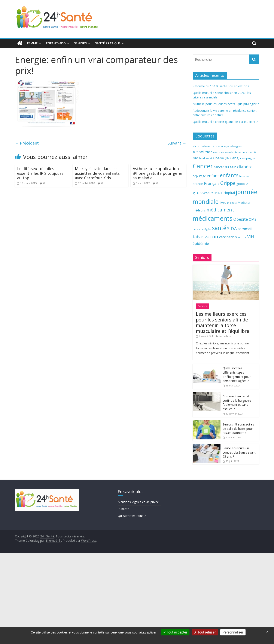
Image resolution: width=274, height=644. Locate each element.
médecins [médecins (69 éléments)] (199, 210)
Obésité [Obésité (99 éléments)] (241, 219)
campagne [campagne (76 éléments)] (248, 158)
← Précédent (27, 143)
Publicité (124, 509)
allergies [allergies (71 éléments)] (236, 146)
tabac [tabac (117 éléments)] (198, 237)
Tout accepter (175, 632)
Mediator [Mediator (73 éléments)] (244, 203)
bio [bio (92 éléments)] (195, 158)
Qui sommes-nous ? (132, 516)
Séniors (80, 43)
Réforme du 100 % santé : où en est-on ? (221, 86)
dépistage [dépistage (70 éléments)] (199, 176)
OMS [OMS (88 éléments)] (253, 219)
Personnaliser (233, 632)
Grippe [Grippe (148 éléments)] (228, 183)
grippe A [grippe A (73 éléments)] (242, 184)
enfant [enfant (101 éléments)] (213, 176)
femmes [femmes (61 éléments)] (244, 176)
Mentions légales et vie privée (138, 502)
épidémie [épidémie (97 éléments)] (201, 243)
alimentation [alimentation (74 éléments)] (211, 146)
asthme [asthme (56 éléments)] (243, 152)
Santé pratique (108, 43)
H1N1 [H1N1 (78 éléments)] (218, 193)
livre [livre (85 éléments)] (223, 202)
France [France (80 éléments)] (198, 184)
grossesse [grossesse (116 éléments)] (203, 192)
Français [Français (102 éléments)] (212, 183)
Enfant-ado (56, 43)
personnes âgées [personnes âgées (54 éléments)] (202, 229)
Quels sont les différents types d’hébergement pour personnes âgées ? (237, 374)
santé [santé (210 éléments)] (219, 228)
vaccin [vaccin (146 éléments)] (211, 236)
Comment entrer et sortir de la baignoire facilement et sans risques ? (237, 403)
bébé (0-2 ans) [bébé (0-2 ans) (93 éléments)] (227, 158)
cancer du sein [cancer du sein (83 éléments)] (225, 167)
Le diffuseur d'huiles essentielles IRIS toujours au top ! (40, 173)
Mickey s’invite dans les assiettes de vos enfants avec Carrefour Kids (97, 173)
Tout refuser (205, 632)
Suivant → (177, 143)
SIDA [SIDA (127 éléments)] (232, 228)
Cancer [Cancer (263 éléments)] (203, 166)
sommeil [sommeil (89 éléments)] (245, 229)
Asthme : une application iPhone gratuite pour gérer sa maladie (158, 173)
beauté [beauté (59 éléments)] (252, 152)
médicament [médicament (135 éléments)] (220, 210)
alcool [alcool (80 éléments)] (197, 146)
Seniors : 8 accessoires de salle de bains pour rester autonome (238, 428)
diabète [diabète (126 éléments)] (245, 167)
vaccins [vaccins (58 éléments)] (242, 237)
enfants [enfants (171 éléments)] (229, 175)
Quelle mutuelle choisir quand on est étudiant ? (225, 122)
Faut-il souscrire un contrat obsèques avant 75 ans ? (239, 452)
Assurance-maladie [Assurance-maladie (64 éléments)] (225, 152)
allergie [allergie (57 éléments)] (225, 146)
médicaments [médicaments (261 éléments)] (213, 218)
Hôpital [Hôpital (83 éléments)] (229, 193)
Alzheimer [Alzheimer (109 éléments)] (202, 152)
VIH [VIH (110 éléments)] (251, 237)
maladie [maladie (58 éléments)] (232, 203)
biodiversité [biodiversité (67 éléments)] (207, 158)
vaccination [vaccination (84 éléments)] (228, 237)
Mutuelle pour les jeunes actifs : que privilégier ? (226, 104)
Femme (32, 43)
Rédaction (225, 336)
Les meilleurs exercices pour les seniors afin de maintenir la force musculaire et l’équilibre (223, 322)
